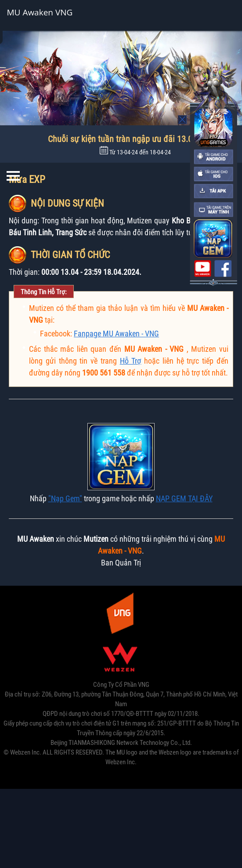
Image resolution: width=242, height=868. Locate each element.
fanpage (223, 268)
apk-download (213, 191)
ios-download (213, 174)
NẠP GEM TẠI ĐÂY (184, 498)
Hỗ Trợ (131, 361)
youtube (202, 268)
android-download (213, 157)
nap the (213, 239)
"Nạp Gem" (65, 498)
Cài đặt (209, 15)
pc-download (213, 209)
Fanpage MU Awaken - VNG (116, 334)
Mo (183, 120)
